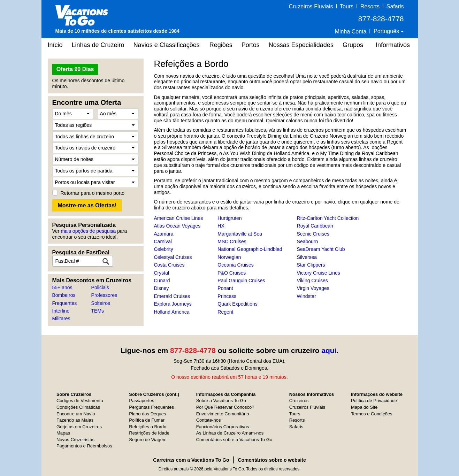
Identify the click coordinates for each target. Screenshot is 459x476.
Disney (162, 288)
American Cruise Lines (179, 218)
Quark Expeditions (237, 304)
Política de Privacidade (374, 401)
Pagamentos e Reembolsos (84, 446)
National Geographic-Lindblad (250, 249)
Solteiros (101, 303)
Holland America (172, 312)
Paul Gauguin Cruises (241, 281)
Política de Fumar (147, 420)
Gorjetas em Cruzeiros (79, 427)
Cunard (162, 281)
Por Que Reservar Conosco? (225, 407)
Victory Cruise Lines (319, 273)
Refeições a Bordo (148, 427)
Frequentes (65, 303)
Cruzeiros (299, 401)
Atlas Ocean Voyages (177, 226)
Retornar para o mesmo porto (93, 193)
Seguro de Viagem (148, 440)
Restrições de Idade (149, 433)
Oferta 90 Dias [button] (75, 69)
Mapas (63, 433)
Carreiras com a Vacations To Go (191, 460)
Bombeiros (64, 295)
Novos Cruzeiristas (75, 440)
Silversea (307, 257)
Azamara (164, 234)
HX (221, 226)
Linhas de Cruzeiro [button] (98, 45)
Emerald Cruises (172, 296)
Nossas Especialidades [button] (301, 45)
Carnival (163, 241)
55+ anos (62, 287)
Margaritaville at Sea (240, 234)
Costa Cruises (169, 265)
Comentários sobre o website (272, 460)
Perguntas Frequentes (151, 407)
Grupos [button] (353, 45)
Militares (61, 318)
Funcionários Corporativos (223, 427)
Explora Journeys (173, 304)
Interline (61, 311)
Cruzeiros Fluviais (311, 6)
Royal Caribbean (315, 226)
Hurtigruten (229, 218)
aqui (329, 350)
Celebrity (164, 249)
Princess (227, 296)
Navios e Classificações (167, 45)
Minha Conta (351, 32)
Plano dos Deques (147, 414)
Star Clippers (311, 265)
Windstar (307, 296)
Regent (225, 312)
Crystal (162, 273)
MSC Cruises (232, 241)
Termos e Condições (372, 414)
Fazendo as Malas (75, 420)
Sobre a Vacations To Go (221, 401)
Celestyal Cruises (173, 257)
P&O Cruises (232, 273)
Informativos (393, 45)
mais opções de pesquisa (88, 231)
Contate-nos (209, 420)
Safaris (395, 6)
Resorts (370, 6)
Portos (251, 45)
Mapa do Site (364, 407)
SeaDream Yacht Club (321, 249)
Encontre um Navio (76, 414)
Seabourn (308, 241)
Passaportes (141, 401)
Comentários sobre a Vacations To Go (234, 440)
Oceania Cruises (236, 265)
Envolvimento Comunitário (223, 414)
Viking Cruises (312, 281)
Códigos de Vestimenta (80, 401)
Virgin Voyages (313, 288)
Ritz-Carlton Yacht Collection (328, 218)
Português (387, 31)
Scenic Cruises (313, 234)
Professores (104, 295)
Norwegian (229, 257)
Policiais (100, 287)
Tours (347, 6)
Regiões (221, 45)
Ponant (225, 288)
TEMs (98, 311)
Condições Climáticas (78, 407)
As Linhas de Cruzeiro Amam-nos (230, 433)
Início (55, 45)
